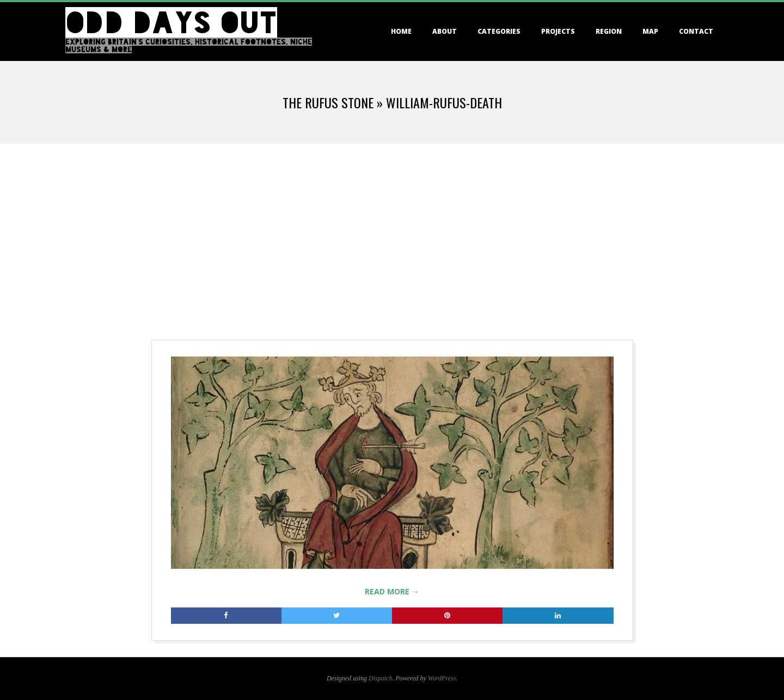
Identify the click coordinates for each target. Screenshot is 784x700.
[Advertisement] (392, 225)
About (445, 31)
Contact (696, 31)
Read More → (392, 591)
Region (609, 31)
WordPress (442, 678)
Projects (558, 31)
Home (401, 31)
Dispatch (380, 678)
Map (650, 31)
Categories (499, 31)
